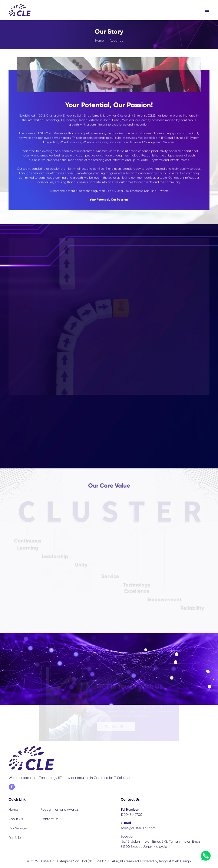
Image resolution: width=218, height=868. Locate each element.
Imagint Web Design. (175, 861)
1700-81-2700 (131, 815)
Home (100, 41)
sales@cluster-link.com (138, 828)
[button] (207, 10)
